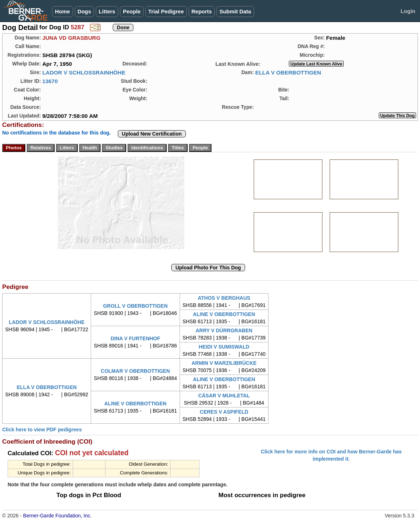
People (132, 11)
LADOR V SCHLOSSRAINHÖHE (84, 72)
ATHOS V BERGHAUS (224, 298)
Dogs (85, 11)
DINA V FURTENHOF (135, 338)
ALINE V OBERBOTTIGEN (224, 314)
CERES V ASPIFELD (224, 412)
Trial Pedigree (166, 11)
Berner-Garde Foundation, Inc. (57, 516)
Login (408, 11)
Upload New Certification (152, 134)
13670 (50, 81)
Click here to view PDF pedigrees (42, 430)
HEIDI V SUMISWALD (224, 347)
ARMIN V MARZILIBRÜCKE (224, 363)
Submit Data (235, 11)
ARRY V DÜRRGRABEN (224, 330)
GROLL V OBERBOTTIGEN (135, 306)
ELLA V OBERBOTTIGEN (288, 72)
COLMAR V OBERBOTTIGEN (135, 371)
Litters (107, 11)
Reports (202, 11)
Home (63, 11)
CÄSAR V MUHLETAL (224, 396)
